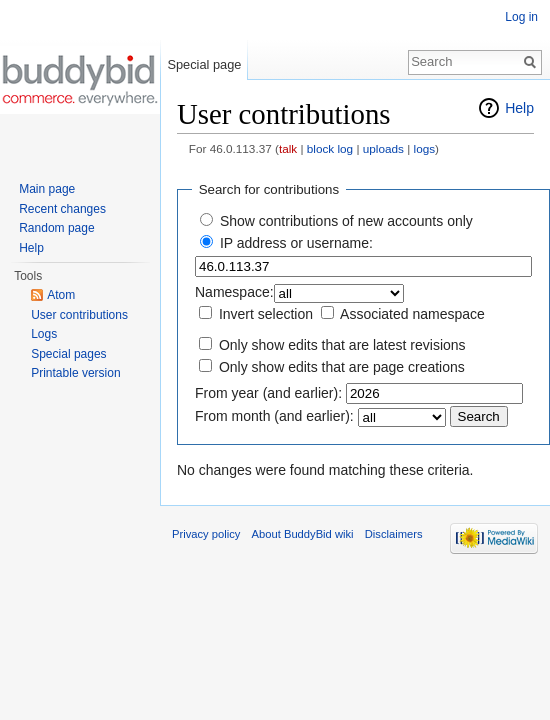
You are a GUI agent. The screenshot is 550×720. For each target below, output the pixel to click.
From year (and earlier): (268, 393)
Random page (56, 228)
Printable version (75, 373)
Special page (204, 64)
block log (330, 148)
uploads (383, 148)
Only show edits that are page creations (342, 367)
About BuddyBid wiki (303, 534)
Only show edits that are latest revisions (342, 345)
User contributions (79, 315)
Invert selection (266, 314)
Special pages (68, 354)
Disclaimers (394, 534)
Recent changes (62, 209)
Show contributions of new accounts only (346, 221)
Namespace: (234, 292)
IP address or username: (296, 243)
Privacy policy (206, 534)
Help (519, 108)
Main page (47, 189)
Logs (44, 334)
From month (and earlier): (274, 416)
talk (288, 148)
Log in (521, 17)
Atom (61, 295)
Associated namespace (412, 314)
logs (425, 148)
